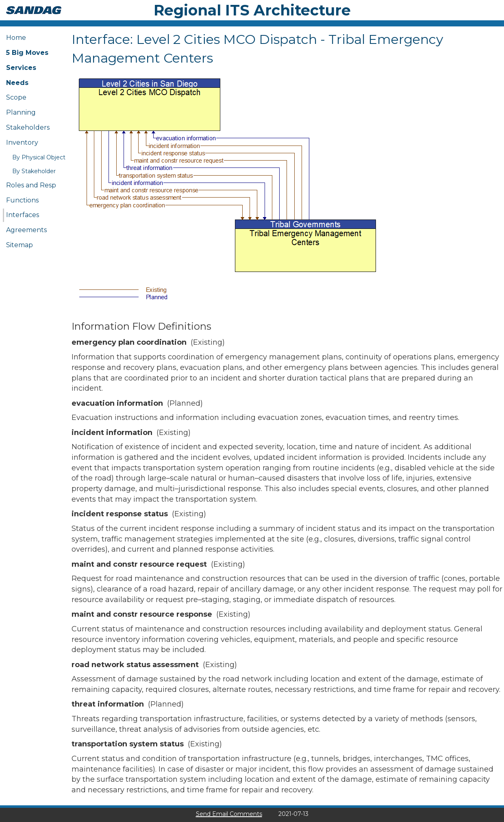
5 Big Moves (27, 53)
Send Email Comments (229, 814)
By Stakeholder (34, 171)
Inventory (22, 142)
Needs (17, 83)
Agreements (26, 230)
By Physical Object (39, 157)
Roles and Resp (31, 185)
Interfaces (23, 215)
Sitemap (20, 245)
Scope (16, 97)
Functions (22, 200)
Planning (21, 112)
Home (16, 38)
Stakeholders (28, 127)
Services (21, 68)
